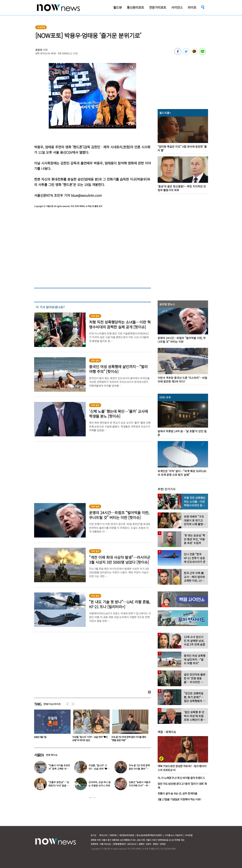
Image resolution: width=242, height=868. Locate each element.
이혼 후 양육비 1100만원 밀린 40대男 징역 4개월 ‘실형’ (90, 739)
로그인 (94, 835)
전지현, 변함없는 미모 (140, 767)
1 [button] (90, 798)
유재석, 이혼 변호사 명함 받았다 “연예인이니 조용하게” (100, 786)
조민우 (39, 50)
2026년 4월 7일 (118, 737)
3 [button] (95, 798)
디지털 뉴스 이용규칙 (174, 835)
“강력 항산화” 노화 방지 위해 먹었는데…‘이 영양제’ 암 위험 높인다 (49, 739)
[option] (51, 727)
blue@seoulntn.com (86, 195)
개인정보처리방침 (127, 835)
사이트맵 (189, 835)
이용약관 (113, 835)
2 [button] (92, 798)
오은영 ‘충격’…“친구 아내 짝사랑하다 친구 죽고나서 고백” (99, 769)
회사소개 (103, 835)
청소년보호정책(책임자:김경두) (149, 835)
